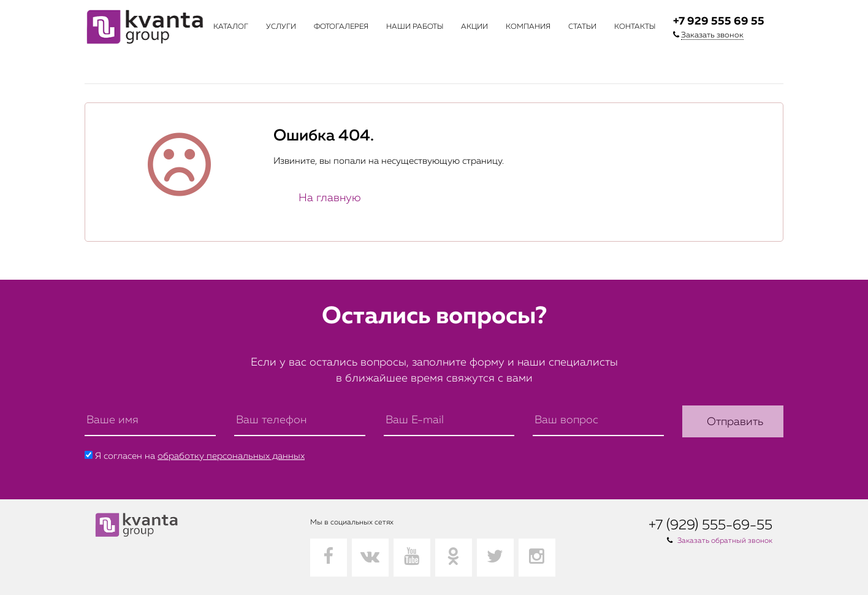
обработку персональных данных (231, 456)
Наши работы (415, 27)
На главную (330, 198)
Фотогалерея (341, 27)
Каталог (231, 27)
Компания (528, 27)
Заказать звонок (712, 35)
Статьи (582, 27)
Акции (474, 27)
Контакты (635, 27)
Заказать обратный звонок (725, 541)
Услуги (281, 27)
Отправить (735, 422)
